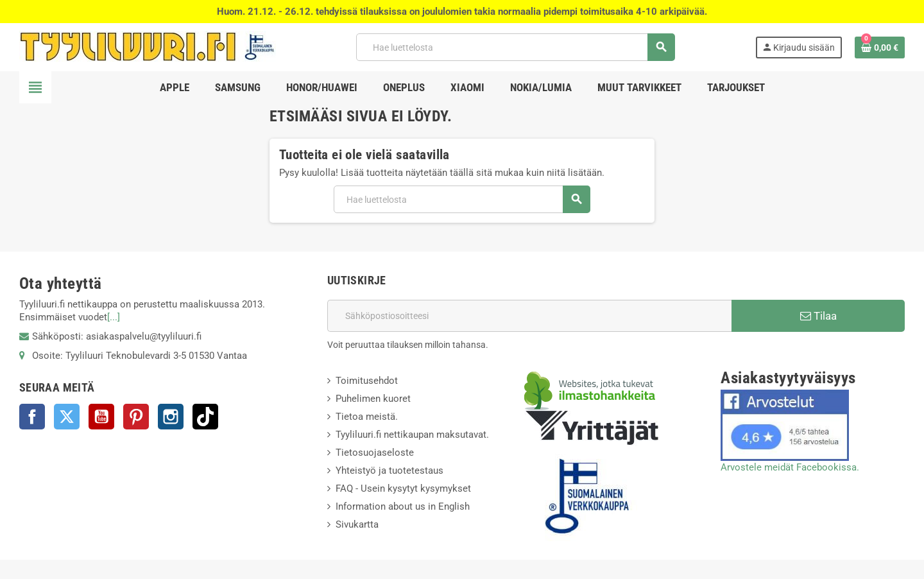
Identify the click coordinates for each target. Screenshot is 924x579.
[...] (114, 317)
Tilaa (818, 316)
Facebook (32, 417)
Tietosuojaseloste (375, 453)
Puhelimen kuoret (373, 399)
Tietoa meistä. (367, 417)
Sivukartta (357, 524)
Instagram (171, 417)
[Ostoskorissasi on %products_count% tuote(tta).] (880, 48)
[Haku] (515, 47)
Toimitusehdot (367, 381)
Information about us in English (403, 506)
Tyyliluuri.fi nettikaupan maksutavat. (412, 435)
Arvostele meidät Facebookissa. (790, 467)
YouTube (101, 417)
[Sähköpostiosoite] (529, 316)
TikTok (205, 417)
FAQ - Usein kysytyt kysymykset (403, 488)
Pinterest (136, 417)
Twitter (67, 417)
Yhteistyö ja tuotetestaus (389, 471)
